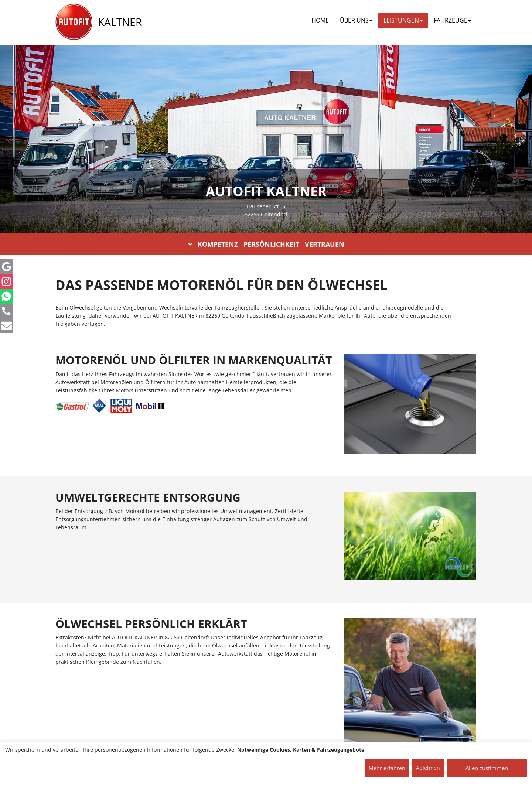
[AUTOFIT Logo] (74, 22)
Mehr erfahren (387, 768)
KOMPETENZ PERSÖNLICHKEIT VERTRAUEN (266, 244)
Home (320, 20)
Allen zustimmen (487, 768)
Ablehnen (428, 768)
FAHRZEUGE (452, 20)
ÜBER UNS (356, 20)
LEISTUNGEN (403, 20)
